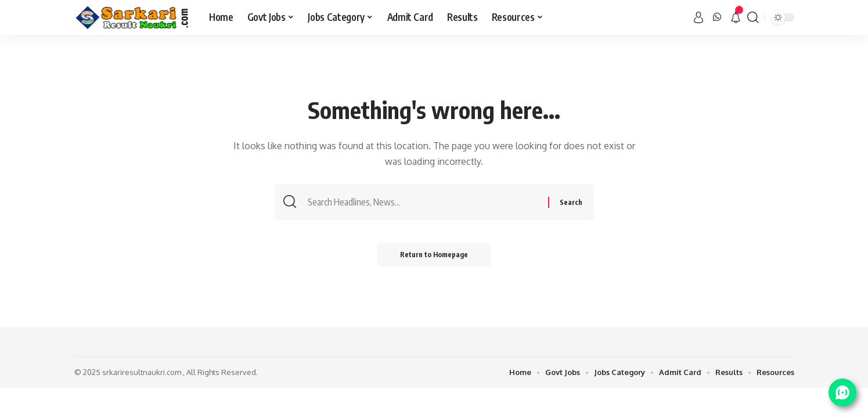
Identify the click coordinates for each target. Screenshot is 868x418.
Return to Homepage (434, 255)
